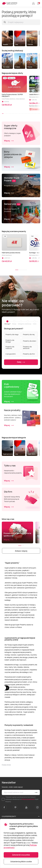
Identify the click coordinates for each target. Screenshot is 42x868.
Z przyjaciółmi (11, 354)
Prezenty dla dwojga (10, 341)
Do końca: (36, 109)
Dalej (21, 362)
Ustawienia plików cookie (21, 862)
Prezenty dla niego (12, 334)
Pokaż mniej (6, 765)
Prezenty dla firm (29, 354)
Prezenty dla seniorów (27, 347)
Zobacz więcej (21, 551)
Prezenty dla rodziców (10, 347)
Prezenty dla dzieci (30, 341)
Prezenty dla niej (29, 334)
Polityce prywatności (28, 799)
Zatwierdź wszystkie (21, 855)
